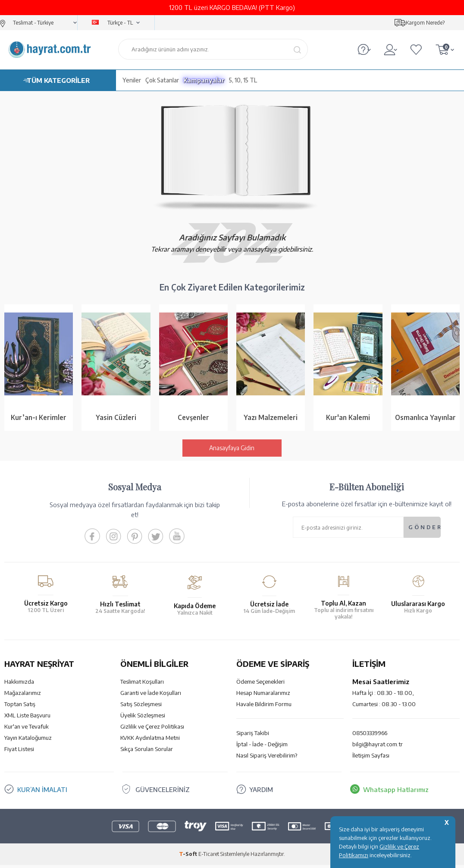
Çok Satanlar (162, 80)
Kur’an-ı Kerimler (39, 419)
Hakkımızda (19, 685)
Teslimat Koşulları (142, 685)
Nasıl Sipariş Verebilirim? (267, 758)
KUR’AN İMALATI (42, 792)
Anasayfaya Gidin (232, 451)
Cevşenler (193, 419)
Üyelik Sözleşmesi (143, 718)
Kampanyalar (204, 80)
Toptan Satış (20, 707)
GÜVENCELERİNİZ (163, 792)
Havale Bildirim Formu (264, 707)
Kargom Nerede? (425, 23)
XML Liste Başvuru (27, 718)
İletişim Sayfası (371, 758)
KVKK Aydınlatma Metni (150, 741)
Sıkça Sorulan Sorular (147, 752)
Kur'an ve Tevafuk (27, 729)
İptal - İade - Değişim (262, 747)
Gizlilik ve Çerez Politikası (152, 729)
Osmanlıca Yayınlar (425, 419)
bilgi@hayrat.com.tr (378, 747)
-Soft (189, 857)
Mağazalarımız (23, 696)
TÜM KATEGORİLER (58, 80)
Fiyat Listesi (19, 752)
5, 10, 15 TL (243, 80)
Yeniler (132, 80)
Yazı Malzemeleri (271, 419)
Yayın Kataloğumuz (28, 741)
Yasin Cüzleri (116, 419)
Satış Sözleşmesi (141, 707)
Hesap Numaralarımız (263, 696)
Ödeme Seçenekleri (260, 685)
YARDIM (261, 792)
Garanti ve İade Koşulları (151, 696)
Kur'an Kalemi (348, 419)
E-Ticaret (209, 857)
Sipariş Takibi (253, 736)
